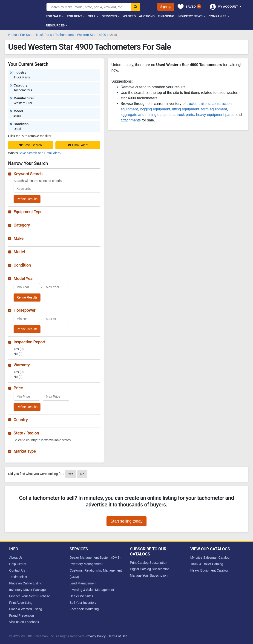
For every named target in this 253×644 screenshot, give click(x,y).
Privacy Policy (96, 636)
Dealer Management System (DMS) (95, 558)
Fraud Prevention (22, 615)
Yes (71, 474)
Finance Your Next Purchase (30, 596)
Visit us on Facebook (24, 622)
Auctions (147, 16)
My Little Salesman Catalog (210, 558)
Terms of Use (118, 636)
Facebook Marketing (84, 609)
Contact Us (17, 570)
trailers (204, 103)
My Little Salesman (24, 10)
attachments (131, 120)
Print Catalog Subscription (149, 563)
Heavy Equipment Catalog (209, 570)
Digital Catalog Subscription (150, 569)
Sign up (166, 7)
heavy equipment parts (215, 115)
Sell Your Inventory (83, 603)
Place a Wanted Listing (26, 609)
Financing (166, 16)
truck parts (185, 115)
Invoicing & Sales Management (92, 590)
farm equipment (214, 109)
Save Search (31, 145)
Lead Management (83, 583)
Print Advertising (21, 603)
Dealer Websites (81, 596)
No (82, 474)
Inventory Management (86, 564)
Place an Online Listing (26, 583)
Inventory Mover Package (27, 590)
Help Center (18, 564)
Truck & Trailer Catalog (207, 564)
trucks (191, 103)
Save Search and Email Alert (39, 153)
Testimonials (18, 577)
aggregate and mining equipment (148, 115)
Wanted (129, 16)
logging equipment (155, 109)
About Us (16, 558)
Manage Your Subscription (149, 575)
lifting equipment (186, 109)
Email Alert (78, 145)
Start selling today (126, 521)
